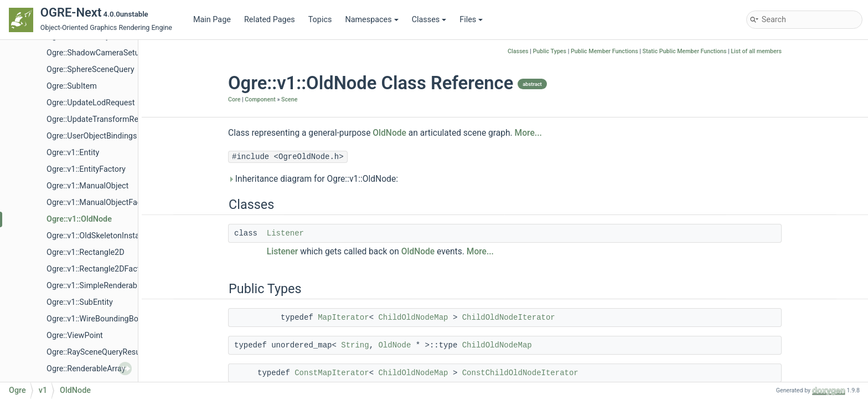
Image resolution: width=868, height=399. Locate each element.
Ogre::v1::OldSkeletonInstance (99, 236)
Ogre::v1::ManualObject (87, 186)
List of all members (756, 51)
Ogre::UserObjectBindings (92, 136)
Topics (320, 20)
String (355, 345)
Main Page (212, 20)
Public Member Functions (604, 51)
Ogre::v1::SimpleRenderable (95, 286)
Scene (289, 99)
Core (234, 99)
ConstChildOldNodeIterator (520, 373)
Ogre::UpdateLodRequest (91, 103)
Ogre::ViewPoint (75, 336)
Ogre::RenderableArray (86, 369)
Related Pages (270, 20)
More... (528, 133)
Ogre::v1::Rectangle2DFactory (99, 269)
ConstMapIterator (332, 373)
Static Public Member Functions (685, 51)
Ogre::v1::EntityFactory (86, 169)
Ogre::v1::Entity (73, 153)
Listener (285, 233)
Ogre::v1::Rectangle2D (86, 252)
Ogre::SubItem (72, 86)
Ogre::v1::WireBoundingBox (94, 319)
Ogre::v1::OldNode (79, 219)
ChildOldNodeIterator (509, 318)
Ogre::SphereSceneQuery (90, 70)
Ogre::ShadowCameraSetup (95, 53)
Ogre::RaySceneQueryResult (95, 352)
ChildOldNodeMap (413, 318)
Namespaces (371, 20)
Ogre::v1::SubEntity (80, 302)
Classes (429, 20)
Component (260, 99)
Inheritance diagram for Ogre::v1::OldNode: (313, 179)
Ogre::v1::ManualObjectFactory (101, 203)
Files (471, 20)
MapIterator (343, 318)
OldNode (389, 133)
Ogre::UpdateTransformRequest (102, 119)
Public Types (549, 51)
